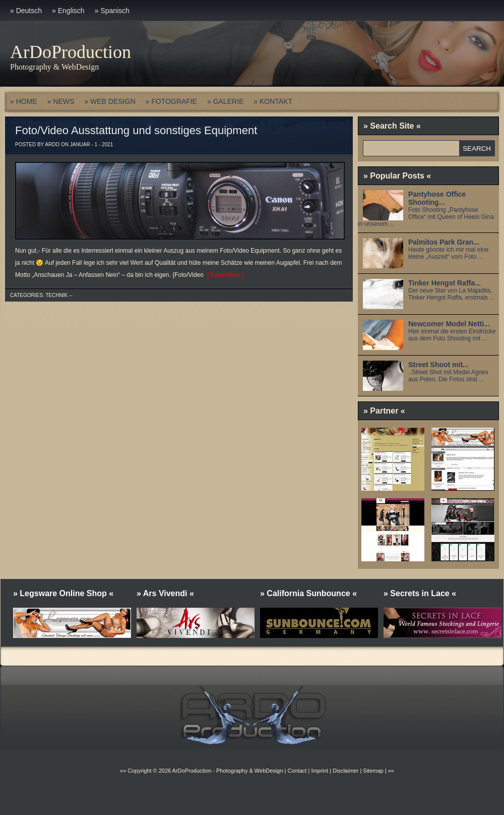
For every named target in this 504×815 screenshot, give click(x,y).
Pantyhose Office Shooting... (437, 198)
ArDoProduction (71, 52)
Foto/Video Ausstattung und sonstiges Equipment (136, 130)
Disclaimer (345, 771)
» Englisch (68, 11)
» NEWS (61, 101)
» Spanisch (112, 11)
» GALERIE (225, 101)
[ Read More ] (224, 275)
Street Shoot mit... (438, 365)
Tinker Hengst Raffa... (445, 283)
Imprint (320, 771)
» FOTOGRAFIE (171, 101)
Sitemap (372, 771)
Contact (297, 771)
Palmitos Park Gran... (444, 242)
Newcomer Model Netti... (449, 324)
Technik (56, 295)
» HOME (24, 101)
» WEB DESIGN (110, 101)
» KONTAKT (273, 101)
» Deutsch (26, 11)
